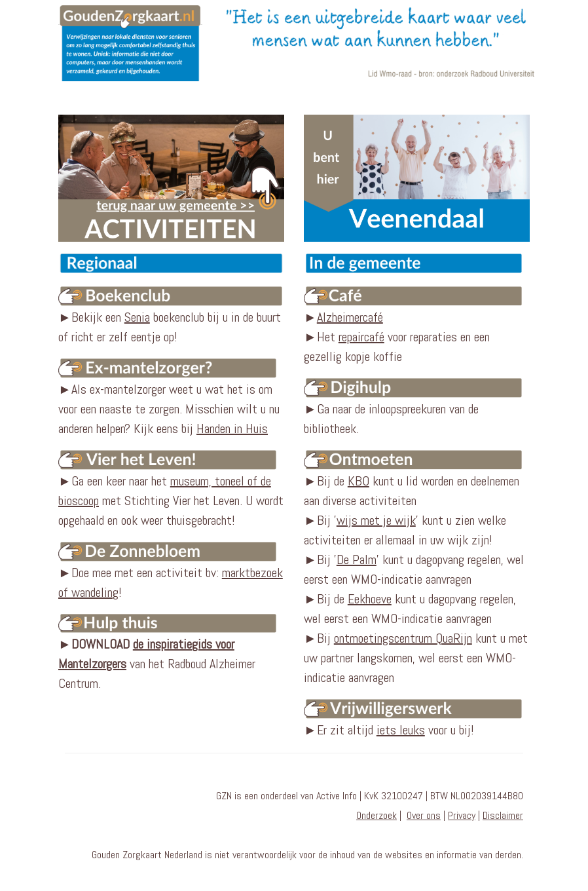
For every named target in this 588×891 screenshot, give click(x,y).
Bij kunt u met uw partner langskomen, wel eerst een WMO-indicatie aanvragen (416, 658)
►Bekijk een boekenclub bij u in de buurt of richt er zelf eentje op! (171, 316)
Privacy (462, 815)
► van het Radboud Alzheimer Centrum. (157, 664)
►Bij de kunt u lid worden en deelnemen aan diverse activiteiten (417, 479)
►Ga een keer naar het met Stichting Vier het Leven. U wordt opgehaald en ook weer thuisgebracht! (171, 489)
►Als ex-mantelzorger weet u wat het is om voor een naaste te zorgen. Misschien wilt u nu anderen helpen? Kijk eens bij (171, 398)
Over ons (424, 815)
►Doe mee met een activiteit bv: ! (171, 571)
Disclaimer (503, 815)
